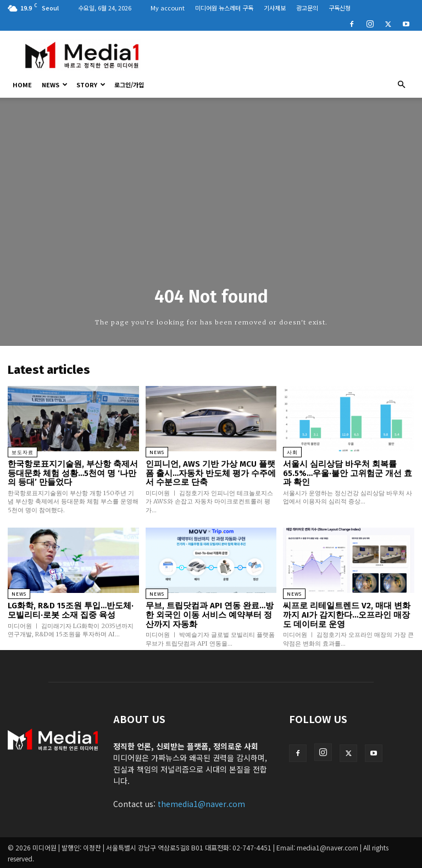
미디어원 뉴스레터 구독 (224, 8)
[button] (401, 85)
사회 (292, 452)
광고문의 (307, 8)
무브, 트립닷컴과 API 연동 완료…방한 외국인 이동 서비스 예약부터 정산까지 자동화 (210, 615)
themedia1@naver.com (201, 803)
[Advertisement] (285, 55)
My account (168, 8)
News (55, 85)
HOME (22, 85)
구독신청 (340, 8)
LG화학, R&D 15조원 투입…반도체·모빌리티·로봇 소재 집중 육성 (71, 610)
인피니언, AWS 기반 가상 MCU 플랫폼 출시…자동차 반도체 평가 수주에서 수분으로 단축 (211, 473)
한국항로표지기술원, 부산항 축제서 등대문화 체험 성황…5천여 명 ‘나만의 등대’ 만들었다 (73, 473)
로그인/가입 (129, 85)
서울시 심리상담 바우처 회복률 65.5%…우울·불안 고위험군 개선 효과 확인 (347, 473)
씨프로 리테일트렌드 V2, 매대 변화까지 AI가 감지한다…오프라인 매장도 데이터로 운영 (347, 615)
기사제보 (275, 8)
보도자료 (23, 452)
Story (91, 85)
